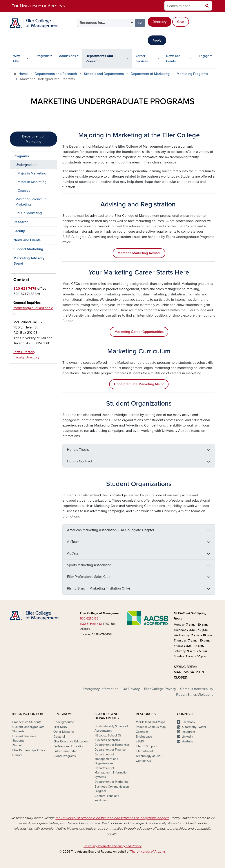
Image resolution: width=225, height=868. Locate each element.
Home (23, 74)
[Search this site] (184, 6)
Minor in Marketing (32, 182)
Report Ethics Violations (195, 695)
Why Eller (16, 58)
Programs (43, 56)
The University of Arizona (148, 852)
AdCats (73, 553)
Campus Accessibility (197, 689)
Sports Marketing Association (89, 565)
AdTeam (73, 542)
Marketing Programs (192, 74)
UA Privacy (131, 689)
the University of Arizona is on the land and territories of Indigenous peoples (112, 818)
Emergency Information (100, 689)
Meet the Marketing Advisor (139, 253)
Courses (24, 191)
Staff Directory (24, 352)
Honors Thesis (78, 450)
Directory (160, 22)
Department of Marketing (150, 74)
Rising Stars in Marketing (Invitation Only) (98, 588)
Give (181, 22)
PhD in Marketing (29, 213)
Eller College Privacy (160, 689)
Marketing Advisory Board (29, 261)
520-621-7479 (25, 289)
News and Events (173, 58)
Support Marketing (28, 249)
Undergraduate (27, 165)
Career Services (142, 58)
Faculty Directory (26, 357)
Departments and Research (99, 59)
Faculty (19, 231)
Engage (204, 56)
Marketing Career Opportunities (139, 332)
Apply (157, 40)
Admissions (67, 56)
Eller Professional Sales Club (89, 577)
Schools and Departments (104, 74)
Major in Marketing (32, 173)
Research (21, 222)
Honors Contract (80, 461)
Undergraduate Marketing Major (139, 384)
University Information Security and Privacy (112, 846)
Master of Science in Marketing (31, 202)
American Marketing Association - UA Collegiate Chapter (111, 530)
